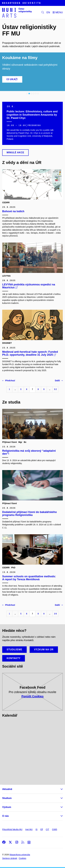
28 (55, 614)
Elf (42, 829)
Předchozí (9, 381)
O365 (55, 829)
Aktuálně (7, 789)
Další (59, 381)
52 (55, 389)
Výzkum (7, 807)
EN (48, 12)
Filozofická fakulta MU (12, 829)
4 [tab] (34, 94)
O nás (5, 816)
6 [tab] (38, 94)
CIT (48, 829)
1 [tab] (27, 94)
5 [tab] (36, 94)
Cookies (22, 858)
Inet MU (29, 829)
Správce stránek (10, 858)
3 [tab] (31, 94)
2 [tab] (29, 94)
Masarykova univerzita (20, 855)
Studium (7, 798)
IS (36, 829)
